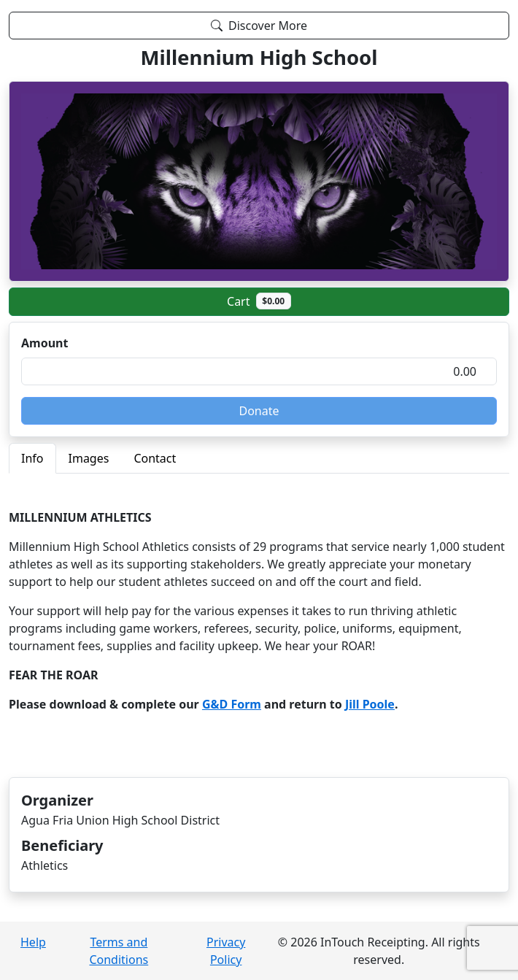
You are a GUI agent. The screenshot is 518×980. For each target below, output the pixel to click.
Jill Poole (370, 704)
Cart (259, 301)
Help (33, 942)
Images (89, 458)
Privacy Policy (226, 951)
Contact (155, 458)
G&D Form (232, 704)
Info (32, 458)
